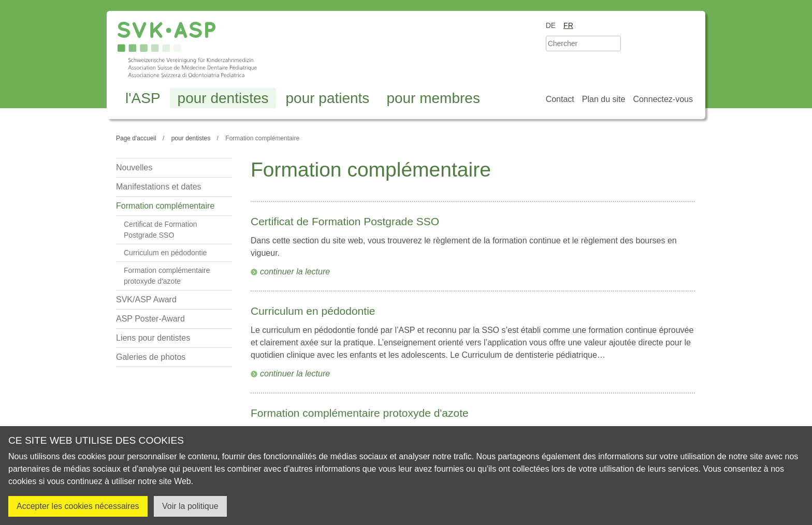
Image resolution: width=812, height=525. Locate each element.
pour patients (327, 98)
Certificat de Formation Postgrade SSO (345, 221)
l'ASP (143, 98)
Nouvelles (134, 167)
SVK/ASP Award (146, 300)
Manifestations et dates (159, 187)
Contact (560, 99)
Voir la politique (190, 506)
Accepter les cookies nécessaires (78, 506)
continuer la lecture (295, 272)
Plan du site (604, 99)
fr (568, 25)
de (551, 25)
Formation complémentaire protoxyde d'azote (360, 413)
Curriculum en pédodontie (313, 311)
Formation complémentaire (165, 206)
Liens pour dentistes (153, 338)
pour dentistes (223, 98)
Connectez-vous (663, 99)
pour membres (433, 98)
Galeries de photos (151, 357)
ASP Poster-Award (150, 319)
